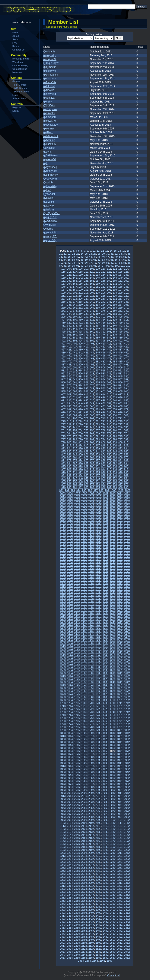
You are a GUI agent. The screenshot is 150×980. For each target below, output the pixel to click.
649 (98, 404)
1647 (91, 685)
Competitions (20, 69)
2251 (120, 865)
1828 (98, 739)
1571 (120, 661)
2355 (77, 898)
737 (120, 425)
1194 (70, 550)
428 (69, 350)
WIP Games (20, 88)
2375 (77, 904)
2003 (63, 793)
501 (75, 368)
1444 (70, 625)
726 (126, 422)
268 (115, 308)
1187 (91, 547)
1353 (63, 598)
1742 (127, 712)
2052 (127, 805)
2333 (63, 892)
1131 (120, 529)
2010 (113, 793)
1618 (98, 676)
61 (95, 260)
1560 (113, 658)
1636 (84, 682)
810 (126, 442)
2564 (88, 961)
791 (86, 440)
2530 (113, 949)
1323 (63, 589)
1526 (84, 649)
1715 (77, 706)
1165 (77, 541)
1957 (91, 778)
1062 (127, 508)
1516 (84, 646)
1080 (113, 514)
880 (115, 460)
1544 (70, 655)
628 (115, 398)
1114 (70, 526)
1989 (106, 787)
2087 (91, 817)
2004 (70, 793)
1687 (91, 697)
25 (86, 254)
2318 (98, 886)
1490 (113, 637)
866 (103, 457)
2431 (120, 919)
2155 (77, 838)
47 (108, 257)
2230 (113, 859)
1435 (77, 622)
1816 (84, 736)
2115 (77, 826)
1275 (77, 574)
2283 (63, 877)
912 (92, 469)
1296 (84, 580)
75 (82, 263)
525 (75, 374)
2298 (98, 880)
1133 (63, 532)
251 (86, 305)
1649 (106, 685)
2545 (77, 955)
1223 (63, 559)
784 (115, 437)
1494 (70, 640)
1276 (84, 574)
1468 (98, 631)
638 (103, 401)
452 (69, 356)
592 (115, 389)
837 (75, 451)
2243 (63, 865)
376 (115, 335)
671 (86, 410)
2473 (63, 934)
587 (86, 389)
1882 (127, 754)
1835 (77, 742)
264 (92, 308)
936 (92, 475)
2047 (91, 805)
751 (63, 431)
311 (86, 320)
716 (69, 422)
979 (63, 487)
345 (75, 329)
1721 (120, 706)
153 (75, 281)
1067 (91, 511)
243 (109, 302)
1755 (77, 718)
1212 (127, 553)
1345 (77, 595)
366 (126, 332)
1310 (113, 583)
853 (98, 454)
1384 (70, 607)
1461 (120, 628)
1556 (84, 658)
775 (63, 437)
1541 (120, 652)
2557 (91, 958)
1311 (120, 583)
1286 (84, 577)
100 (117, 266)
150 (126, 278)
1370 (113, 601)
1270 (113, 571)
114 (126, 269)
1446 (84, 625)
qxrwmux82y (50, 125)
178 (81, 287)
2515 (77, 946)
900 (92, 466)
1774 (70, 724)
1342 (127, 592)
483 (109, 362)
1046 (84, 505)
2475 (77, 934)
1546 (84, 655)
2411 (120, 913)
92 (82, 266)
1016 (84, 496)
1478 (98, 634)
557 (120, 380)
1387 (91, 607)
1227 (91, 559)
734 (103, 425)
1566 (84, 661)
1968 (98, 781)
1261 (120, 568)
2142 (127, 832)
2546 (84, 955)
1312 (127, 583)
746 (103, 428)
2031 (120, 799)
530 (103, 374)
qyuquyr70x (50, 217)
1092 (127, 517)
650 (103, 404)
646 (81, 404)
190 (81, 290)
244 (115, 302)
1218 (98, 556)
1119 (106, 526)
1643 (63, 685)
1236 (84, 562)
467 (86, 359)
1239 (106, 562)
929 (120, 472)
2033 (63, 802)
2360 (113, 898)
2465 (77, 931)
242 (103, 302)
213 (75, 296)
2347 (91, 895)
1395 (77, 610)
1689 (106, 697)
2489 (106, 937)
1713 (63, 706)
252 (92, 305)
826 (81, 448)
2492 (127, 937)
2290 (113, 877)
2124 (70, 829)
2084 (70, 817)
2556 (84, 958)
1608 (98, 673)
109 (98, 269)
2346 (84, 895)
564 (92, 383)
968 (69, 484)
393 (75, 341)
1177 (91, 544)
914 (103, 469)
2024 (70, 799)
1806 (84, 733)
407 (86, 344)
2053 (63, 808)
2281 (120, 874)
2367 (91, 901)
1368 (98, 601)
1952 (127, 775)
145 (98, 278)
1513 (63, 646)
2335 (77, 892)
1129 (106, 529)
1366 (84, 601)
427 (63, 350)
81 (108, 263)
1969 (106, 781)
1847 (91, 745)
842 (103, 451)
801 (75, 442)
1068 (98, 511)
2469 (106, 931)
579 (109, 386)
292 (115, 314)
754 (81, 431)
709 (98, 419)
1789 (106, 727)
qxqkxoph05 (50, 117)
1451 (120, 625)
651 (109, 404)
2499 (106, 940)
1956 (84, 778)
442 (81, 353)
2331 (120, 889)
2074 (70, 814)
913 (98, 469)
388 (115, 338)
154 (81, 281)
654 (126, 404)
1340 (113, 592)
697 (98, 416)
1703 (63, 703)
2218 (98, 856)
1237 (91, 562)
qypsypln (48, 198)
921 (75, 472)
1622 (127, 676)
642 (126, 401)
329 (120, 323)
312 (92, 320)
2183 (63, 847)
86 (129, 263)
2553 (63, 958)
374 (103, 335)
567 (109, 383)
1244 (70, 565)
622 (81, 398)
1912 (127, 763)
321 (75, 323)
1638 (98, 682)
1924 (70, 769)
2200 (113, 850)
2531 (120, 949)
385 (98, 338)
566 (103, 383)
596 (69, 392)
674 (103, 410)
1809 (106, 733)
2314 (70, 886)
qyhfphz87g (50, 186)
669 (75, 410)
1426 (84, 619)
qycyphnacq (50, 167)
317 (120, 320)
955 (63, 481)
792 (92, 440)
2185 (77, 847)
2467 (91, 931)
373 (98, 335)
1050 (113, 505)
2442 (127, 922)
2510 (113, 943)
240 (92, 302)
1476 (84, 634)
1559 (106, 658)
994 (79, 490)
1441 (120, 622)
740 (69, 428)
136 (115, 275)
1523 (63, 649)
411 (109, 344)
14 (111, 251)
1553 (63, 658)
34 (125, 254)
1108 (98, 523)
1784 (70, 727)
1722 (127, 706)
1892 (127, 757)
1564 (70, 661)
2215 (77, 856)
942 (126, 475)
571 (63, 386)
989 (120, 487)
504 (92, 368)
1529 (106, 649)
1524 (70, 649)
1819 (106, 736)
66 (116, 260)
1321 (120, 586)
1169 (106, 541)
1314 (70, 586)
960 (92, 481)
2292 (127, 877)
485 (120, 362)
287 (86, 314)
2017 (91, 796)
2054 (70, 808)
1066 (84, 511)
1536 (84, 652)
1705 (77, 703)
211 (63, 296)
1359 (106, 598)
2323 (63, 889)
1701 (120, 700)
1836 (84, 742)
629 (120, 398)
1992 (127, 787)
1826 (84, 739)
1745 (77, 715)
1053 (63, 508)
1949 (106, 775)
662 (103, 407)
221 (120, 296)
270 (126, 308)
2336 (84, 892)
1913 (63, 766)
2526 (84, 949)
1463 (63, 631)
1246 (84, 565)
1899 (106, 760)
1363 (63, 601)
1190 (113, 547)
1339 (106, 592)
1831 (120, 739)
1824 (70, 739)
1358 (98, 598)
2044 (70, 805)
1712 (127, 703)
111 (109, 269)
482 (103, 362)
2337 (91, 892)
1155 (77, 538)
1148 (98, 535)
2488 (98, 937)
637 (98, 401)
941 (120, 475)
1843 (63, 745)
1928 (98, 769)
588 (92, 389)
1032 (127, 499)
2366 (84, 901)
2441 (120, 922)
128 (69, 275)
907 (63, 469)
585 (75, 389)
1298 (98, 580)
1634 (70, 682)
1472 (127, 631)
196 (115, 290)
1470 (113, 631)
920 (69, 472)
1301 (120, 580)
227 (86, 299)
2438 (98, 922)
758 (103, 431)
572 (69, 386)
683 (86, 413)
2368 (98, 901)
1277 (91, 574)
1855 (77, 748)
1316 (84, 586)
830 (103, 448)
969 (75, 484)
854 (103, 454)
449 (120, 353)
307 (63, 320)
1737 (91, 712)
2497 (91, 940)
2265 (77, 871)
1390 (113, 607)
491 (86, 365)
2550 (113, 955)
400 (115, 341)
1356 (84, 598)
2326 (84, 889)
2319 (106, 886)
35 (129, 254)
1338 (98, 592)
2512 (127, 943)
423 (109, 347)
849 (75, 454)
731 (86, 425)
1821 (120, 736)
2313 (63, 886)
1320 (113, 586)
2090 (113, 817)
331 (63, 326)
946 (81, 478)
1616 (84, 676)
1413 (63, 616)
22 (73, 254)
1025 (77, 499)
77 (91, 263)
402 (126, 341)
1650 (113, 685)
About (16, 36)
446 (103, 353)
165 (75, 284)
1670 (113, 691)
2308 (98, 883)
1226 (84, 559)
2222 (127, 856)
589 (98, 389)
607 (63, 395)
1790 (113, 727)
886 (81, 463)
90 (73, 266)
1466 (84, 631)
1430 (113, 619)
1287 (91, 577)
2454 (70, 928)
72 (69, 263)
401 (120, 341)
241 (98, 302)
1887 (91, 757)
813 (75, 445)
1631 (120, 679)
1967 (91, 781)
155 (86, 281)
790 (81, 440)
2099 (106, 820)
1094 (70, 520)
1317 (91, 586)
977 (120, 484)
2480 (113, 934)
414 (126, 344)
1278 (98, 574)
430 (81, 350)
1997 (91, 790)
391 (63, 341)
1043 (63, 505)
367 (63, 335)
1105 (77, 523)
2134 (70, 832)
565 (98, 383)
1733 (63, 712)
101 (122, 266)
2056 (84, 808)
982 (81, 487)
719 (86, 422)
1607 (91, 673)
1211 (120, 553)
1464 (70, 631)
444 (92, 353)
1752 (127, 715)
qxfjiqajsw (49, 90)
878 (103, 460)
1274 (70, 574)
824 (69, 448)
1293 (63, 580)
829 (98, 448)
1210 (113, 553)
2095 (77, 820)
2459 (106, 928)
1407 (91, 613)
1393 (63, 610)
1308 (98, 583)
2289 (106, 877)
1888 (98, 757)
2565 (95, 961)
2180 (113, 844)
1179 (106, 544)
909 (75, 469)
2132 (127, 829)
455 (86, 356)
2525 (77, 949)
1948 (98, 775)
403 (63, 344)
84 (120, 263)
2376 (84, 904)
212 (69, 296)
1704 (70, 703)
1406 (84, 613)
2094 (70, 820)
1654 (70, 688)
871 (63, 460)
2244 (70, 865)
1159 (106, 538)
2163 (63, 841)
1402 (127, 610)
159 (109, 281)
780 (92, 437)
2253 (63, 868)
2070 (113, 811)
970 (81, 484)
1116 (84, 526)
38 (69, 257)
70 (60, 263)
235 (63, 302)
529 (98, 374)
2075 (77, 814)
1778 (98, 724)
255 (109, 305)
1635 (77, 682)
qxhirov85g (50, 94)
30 (108, 254)
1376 (84, 604)
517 (98, 371)
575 (86, 386)
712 (115, 419)
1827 (91, 739)
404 (69, 344)
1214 (70, 556)
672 (92, 410)
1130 (113, 529)
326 (103, 323)
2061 (120, 808)
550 (81, 380)
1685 (77, 697)
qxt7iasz (48, 132)
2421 (120, 916)
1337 (91, 592)
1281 (120, 574)
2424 (70, 919)
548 (69, 380)
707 (86, 419)
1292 (127, 577)
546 (126, 377)
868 (115, 457)
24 (82, 254)
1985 (77, 787)
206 (103, 293)
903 (109, 466)
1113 (63, 526)
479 (86, 362)
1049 (106, 505)
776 (69, 437)
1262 (127, 568)
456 (92, 356)
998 (101, 490)
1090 (113, 517)
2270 (113, 871)
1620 (113, 676)
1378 (98, 604)
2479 (106, 934)
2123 (63, 829)
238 (81, 302)
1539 (106, 652)
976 (115, 484)
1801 (120, 730)
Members (17, 72)
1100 (113, 520)
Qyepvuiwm (50, 179)
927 (109, 472)
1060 (113, 508)
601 (98, 392)
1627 (91, 679)
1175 (77, 544)
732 (92, 425)
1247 (91, 565)
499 (63, 368)
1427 (91, 619)
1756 (84, 718)
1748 (98, 715)
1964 (70, 781)
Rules (15, 46)
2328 (98, 889)
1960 (113, 778)
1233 (63, 562)
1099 (106, 520)
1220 (113, 556)
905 (120, 466)
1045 (77, 505)
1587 (91, 667)
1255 (77, 568)
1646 (84, 685)
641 (120, 401)
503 (86, 368)
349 (98, 329)
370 (81, 335)
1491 (120, 637)
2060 (113, 808)
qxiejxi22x (49, 98)
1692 (127, 697)
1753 (63, 718)
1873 (63, 754)
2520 (113, 946)
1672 (127, 691)
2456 (84, 928)
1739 (106, 712)
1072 (127, 511)
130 (81, 275)
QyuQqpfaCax (51, 213)
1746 (84, 715)
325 (98, 323)
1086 (84, 517)
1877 (91, 754)
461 (120, 356)
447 (109, 353)
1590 (113, 667)
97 (103, 266)
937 (98, 475)
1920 (113, 766)
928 (115, 472)
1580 (113, 664)
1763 (63, 721)
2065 (77, 811)
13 (107, 251)
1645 (77, 685)
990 (126, 487)
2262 (127, 868)
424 (115, 347)
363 (109, 332)
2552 (127, 955)
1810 (113, 733)
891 (109, 463)
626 (103, 398)
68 (125, 260)
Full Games (20, 85)
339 (109, 326)
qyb (45, 163)
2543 (63, 955)
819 (109, 445)
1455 (77, 628)
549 (75, 380)
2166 (84, 841)
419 (86, 347)
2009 (106, 793)
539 (86, 377)
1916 (84, 766)
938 (103, 475)
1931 (120, 769)
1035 (77, 502)
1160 (113, 538)
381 (75, 338)
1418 (98, 616)
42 (86, 257)
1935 (77, 772)
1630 (113, 679)
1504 (70, 643)
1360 (113, 598)
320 (69, 323)
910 (81, 469)
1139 (106, 532)
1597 (91, 670)
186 (126, 287)
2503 (63, 943)
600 (92, 392)
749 (120, 428)
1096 (84, 520)
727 (63, 425)
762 (126, 431)
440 (69, 353)
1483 (63, 637)
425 (120, 347)
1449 (106, 625)
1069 (106, 511)
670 (81, 410)
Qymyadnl (49, 194)
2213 (63, 856)
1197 (91, 550)
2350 (113, 895)
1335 (77, 592)
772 (115, 434)
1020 (113, 496)
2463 (63, 931)
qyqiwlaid (49, 202)
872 (69, 460)
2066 (84, 811)
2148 (98, 835)
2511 (120, 943)
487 (63, 365)
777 (75, 437)
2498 (98, 940)
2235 (77, 862)
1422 (127, 616)
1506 (84, 643)
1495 (77, 640)
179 (86, 287)
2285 (77, 877)
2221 (120, 856)
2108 (98, 823)
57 (78, 260)
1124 (70, 529)
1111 (120, 523)
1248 (98, 565)
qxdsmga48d (51, 75)
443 (86, 353)
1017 (91, 496)
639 (109, 401)
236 (69, 302)
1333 (63, 592)
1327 (91, 589)
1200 (113, 550)
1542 (127, 652)
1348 (98, 595)
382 (81, 338)
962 (103, 481)
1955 (77, 778)
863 (86, 457)
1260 (113, 568)
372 (92, 335)
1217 (91, 556)
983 (86, 487)
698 (103, 416)
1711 (120, 703)
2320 (113, 886)
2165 (77, 841)
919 (63, 472)
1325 (77, 589)
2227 (91, 859)
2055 (77, 808)
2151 (120, 835)
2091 (120, 817)
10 (94, 251)
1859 (106, 748)
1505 (77, 643)
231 (109, 299)
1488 (98, 637)
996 (90, 490)
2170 (113, 841)
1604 (70, 673)
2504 (70, 943)
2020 (113, 796)
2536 (84, 952)
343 (63, 329)
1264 (70, 571)
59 (86, 260)
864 (92, 457)
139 (63, 278)
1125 (77, 529)
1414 (70, 616)
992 (67, 490)
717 (75, 422)
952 (115, 478)
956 (69, 481)
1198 (98, 550)
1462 (127, 628)
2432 (127, 919)
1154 (70, 538)
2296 (84, 880)
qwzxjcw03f (50, 59)
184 (115, 287)
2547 (91, 955)
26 (91, 254)
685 (98, 413)
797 (120, 440)
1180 (113, 544)
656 (69, 407)
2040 (113, 802)
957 (75, 481)
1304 (70, 583)
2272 (127, 871)
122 (103, 272)
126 (126, 272)
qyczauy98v (50, 171)
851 (86, 454)
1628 (98, 679)
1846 (84, 745)
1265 (77, 571)
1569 (106, 661)
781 (98, 437)
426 (126, 347)
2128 (98, 829)
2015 (77, 796)
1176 (84, 544)
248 (69, 305)
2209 (106, 853)
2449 (106, 925)
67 (120, 260)
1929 (106, 769)
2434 (70, 922)
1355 (77, 598)
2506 (84, 943)
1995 (77, 790)
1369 (106, 601)
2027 (91, 799)
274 (81, 311)
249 (75, 305)
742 (81, 428)
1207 (91, 553)
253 (98, 305)
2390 (113, 907)
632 (69, 401)
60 (91, 260)
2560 (113, 958)
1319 (106, 586)
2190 (113, 847)
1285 (77, 577)
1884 (70, 757)
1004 (70, 493)
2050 (113, 805)
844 (115, 451)
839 (86, 451)
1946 (84, 775)
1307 (91, 583)
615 (109, 395)
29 (103, 254)
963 (109, 481)
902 (103, 466)
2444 (70, 925)
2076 (84, 814)
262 (81, 308)
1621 (120, 676)
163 (63, 284)
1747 (91, 715)
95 (95, 266)
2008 (98, 793)
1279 (106, 574)
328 (115, 323)
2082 (127, 814)
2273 (63, 874)
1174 (70, 544)
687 (109, 413)
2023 (63, 799)
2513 (63, 946)
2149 (106, 835)
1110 (113, 523)
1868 (98, 751)
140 (69, 278)
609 (75, 395)
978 (126, 484)
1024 (70, 499)
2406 (84, 913)
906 (126, 466)
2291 (120, 877)
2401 (120, 910)
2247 (91, 865)
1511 (120, 643)
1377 (91, 604)
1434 (70, 622)
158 (103, 281)
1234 (70, 562)
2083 (63, 817)
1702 (127, 700)
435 (109, 350)
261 (75, 308)
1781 (120, 724)
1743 (63, 715)
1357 (91, 598)
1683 (63, 697)
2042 (127, 802)
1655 (77, 688)
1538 (98, 652)
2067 (91, 811)
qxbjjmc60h (50, 67)
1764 (70, 721)
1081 (120, 514)
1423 (63, 619)
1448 (98, 625)
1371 (120, 601)
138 (126, 275)
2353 (63, 898)
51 (125, 257)
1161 (120, 538)
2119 (106, 826)
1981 (120, 784)
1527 (91, 649)
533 (120, 374)
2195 (77, 850)
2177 (91, 844)
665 (120, 407)
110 (103, 269)
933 (75, 475)
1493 (63, 640)
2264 (70, 871)
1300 (113, 580)
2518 (98, 946)
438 (126, 350)
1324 (70, 589)
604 (115, 392)
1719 (106, 706)
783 (109, 437)
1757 (91, 718)
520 (115, 371)
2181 (120, 844)
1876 (84, 754)
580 (115, 386)
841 (98, 451)
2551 (120, 955)
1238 (98, 562)
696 (92, 416)
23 (78, 254)
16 (119, 251)
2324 (70, 889)
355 (63, 332)
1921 (120, 766)
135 (109, 275)
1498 (98, 640)
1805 (77, 733)
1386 (84, 607)
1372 (127, 601)
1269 (106, 571)
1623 (63, 679)
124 (115, 272)
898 (81, 466)
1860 (113, 748)
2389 (106, 907)
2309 (106, 883)
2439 (106, 922)
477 (75, 362)
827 (86, 448)
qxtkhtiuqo (49, 140)
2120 (113, 826)
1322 (127, 586)
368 (69, 335)
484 (115, 362)
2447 (91, 925)
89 (69, 266)
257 (120, 305)
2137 (91, 832)
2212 (127, 853)
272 (69, 311)
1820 (113, 736)
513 (75, 371)
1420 (113, 616)
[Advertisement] (24, 139)
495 (109, 365)
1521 (120, 646)
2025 (77, 799)
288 (92, 314)
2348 (98, 895)
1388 (98, 607)
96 (99, 266)
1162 (127, 538)
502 (81, 368)
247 (63, 305)
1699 (106, 700)
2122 (127, 826)
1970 (113, 781)
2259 (106, 868)
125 (120, 272)
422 (103, 347)
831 (109, 448)
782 (103, 437)
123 (109, 272)
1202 (127, 550)
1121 (120, 526)
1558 (98, 658)
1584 (70, 667)
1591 (120, 667)
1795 (77, 730)
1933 (63, 772)
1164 (70, 541)
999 (107, 490)
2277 (91, 874)
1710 (113, 703)
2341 (120, 892)
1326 (84, 589)
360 (92, 332)
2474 (70, 934)
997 (96, 490)
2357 (91, 898)
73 (73, 263)
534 (126, 374)
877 (98, 460)
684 (92, 413)
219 (109, 296)
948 (92, 478)
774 (126, 434)
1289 (106, 577)
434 (103, 350)
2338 (98, 892)
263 (86, 308)
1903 (63, 763)
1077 (91, 514)
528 (92, 374)
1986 (84, 787)
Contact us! (114, 976)
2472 (127, 931)
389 (120, 338)
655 (63, 407)
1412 (127, 613)
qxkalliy (47, 102)
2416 (84, 916)
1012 (127, 493)
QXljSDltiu (49, 105)
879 (109, 460)
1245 (77, 565)
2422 (127, 916)
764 (69, 434)
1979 (106, 784)
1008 (98, 493)
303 (109, 317)
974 (103, 484)
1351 (120, 595)
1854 (70, 748)
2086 (84, 817)
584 (69, 389)
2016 (84, 796)
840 (92, 451)
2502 (127, 940)
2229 (106, 859)
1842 (127, 742)
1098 (98, 520)
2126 (84, 829)
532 (115, 374)
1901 (120, 760)
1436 (84, 622)
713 (120, 419)
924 (92, 472)
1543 (63, 655)
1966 (84, 781)
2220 (113, 856)
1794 (70, 730)
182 (103, 287)
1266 (84, 571)
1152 (127, 535)
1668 (98, 691)
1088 (98, 517)
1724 (70, 709)
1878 (98, 754)
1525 (77, 649)
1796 (84, 730)
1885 (77, 757)
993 (73, 490)
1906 (84, 763)
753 (75, 431)
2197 (91, 850)
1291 (120, 577)
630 (126, 398)
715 (63, 422)
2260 (113, 868)
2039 (106, 802)
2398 (98, 910)
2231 (120, 859)
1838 (98, 742)
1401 (120, 610)
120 (92, 272)
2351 (120, 895)
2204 (70, 853)
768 (92, 434)
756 (92, 431)
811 (63, 445)
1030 (113, 499)
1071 (120, 511)
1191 (120, 547)
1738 (98, 712)
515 (86, 371)
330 (126, 323)
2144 (70, 835)
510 (126, 368)
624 (92, 398)
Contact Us (18, 50)
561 (75, 383)
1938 (98, 772)
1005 (77, 493)
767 (86, 434)
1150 (113, 535)
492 (92, 365)
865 (98, 457)
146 (103, 278)
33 (120, 254)
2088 (98, 817)
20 (65, 254)
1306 (84, 583)
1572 (127, 661)
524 (69, 374)
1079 (106, 514)
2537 (91, 952)
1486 (84, 637)
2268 (98, 871)
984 (92, 487)
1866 (84, 751)
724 (115, 422)
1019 (106, 496)
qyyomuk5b (50, 233)
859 (63, 457)
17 (124, 251)
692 (69, 416)
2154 (70, 838)
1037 (91, 502)
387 (109, 338)
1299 (106, 580)
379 (63, 338)
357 (75, 332)
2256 (84, 868)
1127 (91, 529)
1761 (120, 718)
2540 (113, 952)
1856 (84, 748)
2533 (63, 952)
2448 (98, 925)
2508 (98, 943)
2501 (120, 940)
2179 (106, 844)
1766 (84, 721)
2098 (98, 820)
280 (115, 311)
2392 (127, 907)
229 (98, 299)
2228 (98, 859)
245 (120, 302)
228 (92, 299)
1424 (70, 619)
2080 (113, 814)
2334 (70, 892)
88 (65, 266)
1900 (113, 760)
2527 (91, 949)
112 (115, 269)
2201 (120, 850)
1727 (91, 709)
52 (129, 257)
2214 (70, 856)
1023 (63, 499)
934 (81, 475)
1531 (120, 649)
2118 (98, 826)
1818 (98, 736)
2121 (120, 826)
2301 (120, 880)
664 (115, 407)
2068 (98, 811)
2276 (84, 874)
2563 (81, 961)
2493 (63, 940)
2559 (106, 958)
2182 (127, 844)
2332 (127, 889)
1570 (113, 661)
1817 (91, 736)
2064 (70, 811)
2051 (120, 805)
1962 (127, 778)
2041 (120, 802)
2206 (84, 853)
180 (92, 287)
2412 (127, 913)
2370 (113, 901)
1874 (70, 754)
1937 (91, 772)
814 (81, 445)
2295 (77, 880)
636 (92, 401)
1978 (98, 784)
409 (98, 344)
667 (63, 410)
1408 (98, 613)
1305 (77, 583)
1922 (127, 766)
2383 (63, 907)
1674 (70, 694)
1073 (63, 514)
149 (120, 278)
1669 (106, 691)
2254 (70, 868)
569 (120, 383)
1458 (98, 628)
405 (75, 344)
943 (63, 478)
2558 (98, 958)
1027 (91, 499)
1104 (70, 523)
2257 (91, 868)
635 (86, 401)
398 (103, 341)
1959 (106, 778)
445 (98, 353)
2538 (98, 952)
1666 (84, 691)
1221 (120, 556)
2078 (98, 814)
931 (63, 475)
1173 (63, 544)
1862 (127, 748)
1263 (63, 571)
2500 (113, 940)
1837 (91, 742)
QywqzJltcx (50, 225)
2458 (98, 928)
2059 (106, 808)
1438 (98, 622)
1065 (77, 511)
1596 (84, 670)
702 (126, 416)
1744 (70, 715)
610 (81, 395)
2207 (91, 853)
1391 (120, 607)
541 (98, 377)
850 (81, 454)
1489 (106, 637)
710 (103, 419)
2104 (70, 823)
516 (92, 371)
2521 (120, 946)
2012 (127, 793)
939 (109, 475)
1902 (127, 760)
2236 (84, 862)
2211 (120, 853)
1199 (106, 550)
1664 (70, 691)
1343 (63, 595)
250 (81, 305)
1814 (70, 736)
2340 (113, 892)
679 (63, 413)
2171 (120, 841)
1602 (127, 670)
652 (115, 404)
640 (115, 401)
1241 (120, 562)
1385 (77, 607)
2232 (127, 859)
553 (98, 380)
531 (109, 374)
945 (75, 478)
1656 (84, 688)
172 (115, 284)
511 (63, 371)
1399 (106, 610)
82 (112, 263)
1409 (106, 613)
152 (69, 281)
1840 (113, 742)
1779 (106, 724)
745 (98, 428)
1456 (84, 628)
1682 (127, 694)
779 (86, 437)
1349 (106, 595)
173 (120, 284)
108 (92, 269)
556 (115, 380)
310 (81, 320)
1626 (84, 679)
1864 (70, 751)
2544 (70, 955)
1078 (98, 514)
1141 (120, 532)
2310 (113, 883)
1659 (106, 688)
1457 (91, 628)
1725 (77, 709)
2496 (84, 940)
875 (86, 460)
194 (103, 290)
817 (98, 445)
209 (120, 293)
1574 (70, 664)
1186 (84, 547)
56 (73, 260)
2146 (84, 835)
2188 (98, 847)
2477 (91, 934)
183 (109, 287)
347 (86, 329)
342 (126, 326)
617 (120, 395)
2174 (70, 844)
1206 (84, 553)
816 (92, 445)
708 (92, 419)
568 (115, 383)
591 (109, 389)
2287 (91, 877)
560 (69, 383)
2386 (84, 907)
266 (103, 308)
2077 (91, 814)
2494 (70, 940)
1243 (63, 565)
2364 (70, 901)
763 (63, 434)
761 (120, 431)
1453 (63, 628)
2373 (63, 904)
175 (63, 287)
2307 (91, 883)
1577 (91, 664)
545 (120, 377)
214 (81, 296)
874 (81, 460)
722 (103, 422)
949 (98, 478)
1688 (98, 697)
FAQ (15, 43)
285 (75, 314)
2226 (84, 859)
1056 (84, 508)
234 (126, 299)
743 (86, 428)
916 (115, 469)
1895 (77, 760)
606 (126, 392)
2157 (91, 838)
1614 (70, 676)
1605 (77, 673)
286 (81, 314)
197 (120, 290)
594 (126, 389)
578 (103, 386)
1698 (98, 700)
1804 (70, 733)
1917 (91, 766)
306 (126, 317)
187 (63, 290)
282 (126, 311)
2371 (120, 901)
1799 (106, 730)
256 (115, 305)
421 (98, 347)
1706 (84, 703)
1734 (70, 712)
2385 (77, 907)
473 (120, 359)
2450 (113, 925)
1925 (77, 769)
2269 (106, 871)
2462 (127, 928)
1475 (77, 634)
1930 (113, 769)
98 (108, 266)
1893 (63, 760)
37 (65, 257)
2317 (91, 886)
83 (116, 263)
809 (120, 442)
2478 (98, 934)
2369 (106, 901)
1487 (91, 637)
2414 (70, 916)
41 (82, 257)
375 (109, 335)
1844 (70, 745)
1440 (113, 622)
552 (92, 380)
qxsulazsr (49, 129)
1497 (91, 640)
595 (63, 392)
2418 (98, 916)
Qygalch (48, 183)
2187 (91, 847)
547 (63, 380)
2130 (113, 829)
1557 (91, 658)
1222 (127, 556)
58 (82, 260)
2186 (84, 847)
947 (86, 478)
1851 (120, 745)
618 (126, 395)
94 (91, 266)
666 (126, 407)
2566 (102, 961)
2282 (127, 874)
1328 (98, 589)
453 (75, 356)
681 (75, 413)
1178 (98, 544)
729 (75, 425)
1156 (84, 538)
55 (69, 260)
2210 (113, 853)
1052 (127, 505)
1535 (77, 652)
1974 (70, 784)
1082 (127, 514)
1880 (113, 754)
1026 (84, 499)
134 (103, 275)
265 (98, 308)
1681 (120, 694)
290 (103, 314)
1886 (84, 757)
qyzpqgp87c (50, 236)
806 (103, 442)
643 (63, 404)
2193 (63, 850)
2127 (91, 829)
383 (86, 338)
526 (81, 374)
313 (98, 320)
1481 (120, 634)
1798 (98, 730)
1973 (63, 784)
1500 (113, 640)
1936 (84, 772)
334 (81, 326)
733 (98, 425)
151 (63, 281)
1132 (127, 529)
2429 (106, 919)
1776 (84, 724)
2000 (113, 790)
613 (98, 395)
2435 (77, 922)
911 (86, 469)
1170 (113, 541)
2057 (91, 808)
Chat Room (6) (20, 65)
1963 (63, 781)
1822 (127, 736)
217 (98, 296)
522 (126, 371)
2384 (70, 907)
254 (103, 305)
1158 (98, 538)
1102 (127, 520)
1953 (63, 778)
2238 (98, 862)
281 (120, 311)
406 (81, 344)
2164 (70, 841)
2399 (106, 910)
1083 (63, 517)
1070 (113, 511)
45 (99, 257)
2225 (77, 859)
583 (63, 389)
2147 (91, 835)
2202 (127, 850)
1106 (84, 523)
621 (75, 398)
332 (69, 326)
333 (75, 326)
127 (63, 275)
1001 (120, 490)
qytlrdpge (49, 209)
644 (69, 404)
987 (109, 487)
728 (69, 425)
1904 (70, 763)
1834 (70, 742)
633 (75, 401)
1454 (70, 628)
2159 (106, 838)
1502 (127, 640)
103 (63, 269)
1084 (70, 517)
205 (98, 293)
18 (128, 251)
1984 (70, 787)
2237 (91, 862)
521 (120, 371)
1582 (127, 664)
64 (108, 260)
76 (86, 263)
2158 (98, 838)
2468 (98, 931)
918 (126, 469)
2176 (84, 844)
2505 (77, 943)
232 (115, 299)
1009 (106, 493)
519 (109, 371)
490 (81, 365)
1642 (127, 682)
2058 (98, 808)
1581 (120, 664)
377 (120, 335)
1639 (106, 682)
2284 (70, 877)
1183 (63, 547)
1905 (77, 763)
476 (69, 362)
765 (75, 434)
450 (126, 353)
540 (92, 377)
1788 (98, 727)
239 (86, 302)
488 (69, 365)
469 (98, 359)
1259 (106, 568)
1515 (77, 646)
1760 (113, 718)
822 (126, 445)
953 (120, 478)
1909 (106, 763)
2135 (77, 832)
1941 (120, 772)
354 (126, 329)
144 (92, 278)
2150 (113, 835)
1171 (120, 541)
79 (99, 263)
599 (86, 392)
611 (86, 395)
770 (103, 434)
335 (86, 326)
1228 (98, 559)
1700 (113, 700)
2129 (106, 829)
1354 (70, 598)
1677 (91, 694)
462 (126, 356)
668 (69, 410)
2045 (77, 805)
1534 (70, 652)
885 (75, 463)
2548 (98, 955)
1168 (98, 541)
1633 (63, 682)
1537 (91, 652)
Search (16, 39)
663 (109, 407)
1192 (127, 547)
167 (86, 284)
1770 (113, 721)
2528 (98, 949)
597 (75, 392)
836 (69, 451)
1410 (113, 613)
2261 (120, 868)
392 (69, 341)
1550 (113, 655)
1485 (77, 637)
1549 (106, 655)
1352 (127, 595)
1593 (63, 670)
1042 (127, 502)
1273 (63, 574)
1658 (98, 688)
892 (115, 463)
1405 (77, 613)
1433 (63, 622)
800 (69, 442)
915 (109, 469)
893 (120, 463)
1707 (91, 703)
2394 (70, 910)
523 (63, 374)
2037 (91, 802)
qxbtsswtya (50, 71)
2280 (113, 874)
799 (63, 442)
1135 (77, 532)
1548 (98, 655)
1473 (63, 634)
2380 (113, 904)
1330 (113, 589)
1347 (91, 595)
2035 (77, 802)
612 (92, 395)
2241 (120, 862)
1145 (77, 535)
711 (109, 419)
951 (109, 478)
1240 (113, 562)
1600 (113, 670)
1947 (91, 775)
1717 (91, 706)
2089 (106, 817)
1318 (98, 586)
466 (81, 359)
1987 (91, 787)
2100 (113, 820)
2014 (70, 796)
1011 (120, 493)
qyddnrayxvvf (51, 175)
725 (120, 422)
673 (98, 410)
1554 (70, 658)
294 (126, 314)
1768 (98, 721)
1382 (127, 604)
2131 (120, 829)
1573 (63, 664)
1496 (84, 640)
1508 (98, 643)
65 (112, 260)
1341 (120, 592)
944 (69, 478)
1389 (106, 607)
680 (69, 413)
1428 (98, 619)
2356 (84, 898)
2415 (77, 916)
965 (120, 481)
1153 (63, 538)
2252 (127, 865)
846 (126, 451)
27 (95, 254)
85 (125, 263)
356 (69, 332)
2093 (63, 820)
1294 (70, 580)
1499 (106, 640)
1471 (120, 631)
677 (120, 410)
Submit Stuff (19, 98)
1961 (120, 778)
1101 (120, 520)
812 (69, 445)
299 (86, 317)
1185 (77, 547)
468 (92, 359)
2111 (120, 823)
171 (109, 284)
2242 (127, 862)
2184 (70, 847)
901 (98, 466)
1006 (84, 493)
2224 (70, 859)
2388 (98, 907)
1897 (91, 760)
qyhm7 (47, 190)
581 (120, 386)
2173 (63, 844)
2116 (84, 826)
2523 (63, 949)
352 (115, 329)
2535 (77, 952)
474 (126, 359)
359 (86, 332)
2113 (63, 826)
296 (69, 317)
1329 (106, 589)
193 (98, 290)
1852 (127, 745)
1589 (106, 667)
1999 (106, 790)
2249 (106, 865)
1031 (120, 499)
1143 (63, 535)
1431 (120, 619)
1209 (106, 553)
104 (69, 269)
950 (103, 478)
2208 (98, 853)
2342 (127, 892)
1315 (77, 586)
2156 (84, 838)
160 (115, 281)
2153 (63, 838)
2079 (106, 814)
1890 (113, 757)
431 (86, 350)
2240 (113, 862)
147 (109, 278)
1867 (91, 751)
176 (69, 287)
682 (81, 413)
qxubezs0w (50, 144)
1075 (77, 514)
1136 (84, 532)
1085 (77, 517)
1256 (84, 568)
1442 (127, 622)
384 (92, 338)
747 (109, 428)
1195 (77, 550)
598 (81, 392)
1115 (77, 526)
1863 (63, 751)
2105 (77, 823)
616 (115, 395)
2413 (63, 916)
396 (92, 341)
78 (95, 263)
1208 (98, 553)
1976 (84, 784)
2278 (98, 874)
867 (109, 457)
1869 (106, 751)
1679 (106, 694)
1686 (84, 697)
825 (75, 448)
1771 (120, 721)
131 (86, 275)
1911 (120, 763)
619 (63, 398)
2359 (106, 898)
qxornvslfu (49, 113)
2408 (98, 913)
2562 (127, 958)
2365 (77, 901)
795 (109, 440)
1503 (63, 643)
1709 (106, 703)
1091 (120, 517)
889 (98, 463)
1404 (70, 613)
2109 (106, 823)
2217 (91, 856)
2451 (120, 925)
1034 (70, 502)
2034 (70, 802)
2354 (70, 898)
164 (69, 284)
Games (16, 81)
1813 (63, 736)
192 (92, 290)
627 (109, 398)
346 (81, 329)
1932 (127, 769)
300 (92, 317)
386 (103, 338)
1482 (127, 634)
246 (126, 302)
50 (120, 257)
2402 (127, 910)
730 (81, 425)
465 (75, 359)
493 (98, 365)
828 (92, 448)
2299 (106, 880)
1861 (120, 748)
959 (86, 481)
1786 (84, 727)
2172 (127, 841)
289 (98, 314)
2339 (106, 892)
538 (81, 377)
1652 (127, 685)
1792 (127, 727)
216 (92, 296)
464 (69, 359)
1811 (120, 733)
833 (120, 448)
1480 (113, 634)
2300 (113, 880)
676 (115, 410)
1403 (63, 613)
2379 (106, 904)
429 (75, 350)
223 (63, 299)
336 (92, 326)
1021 (120, 496)
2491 (120, 937)
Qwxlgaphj (49, 52)
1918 (98, 766)
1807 (91, 733)
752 (69, 431)
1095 (77, 520)
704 (69, 419)
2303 (63, 883)
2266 (84, 871)
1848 (98, 745)
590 (103, 389)
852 (92, 454)
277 (98, 311)
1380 (113, 604)
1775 (77, 724)
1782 (127, 724)
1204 (70, 553)
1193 (63, 550)
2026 (84, 799)
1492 (127, 637)
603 (109, 392)
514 (81, 371)
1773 (63, 724)
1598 (98, 670)
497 (120, 365)
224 (69, 299)
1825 (77, 739)
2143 (63, 835)
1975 (77, 784)
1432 (127, 619)
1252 (127, 565)
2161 (120, 838)
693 (75, 416)
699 (109, 416)
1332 (127, 589)
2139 (106, 832)
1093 (63, 520)
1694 (70, 700)
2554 (70, 958)
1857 (91, 748)
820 (115, 445)
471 (109, 359)
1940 (113, 772)
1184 (70, 547)
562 (81, 383)
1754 (70, 718)
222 (126, 296)
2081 (120, 814)
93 (86, 266)
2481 (120, 934)
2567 (109, 961)
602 (103, 392)
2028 (98, 799)
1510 (113, 643)
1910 (113, 763)
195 (109, 290)
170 (103, 284)
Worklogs (18, 62)
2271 (120, 871)
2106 (84, 823)
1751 (120, 715)
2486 (84, 937)
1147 (91, 535)
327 (109, 323)
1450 (113, 625)
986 (103, 487)
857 (120, 454)
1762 (127, 718)
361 (98, 332)
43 (91, 257)
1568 (98, 661)
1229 (106, 559)
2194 (70, 850)
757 (98, 431)
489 (75, 365)
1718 (98, 706)
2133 (63, 832)
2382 (127, 904)
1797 (91, 730)
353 (120, 329)
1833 (63, 742)
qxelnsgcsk (50, 79)
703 (63, 419)
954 (126, 478)
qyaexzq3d (50, 159)
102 (128, 266)
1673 (63, 694)
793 (98, 440)
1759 (106, 718)
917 (120, 469)
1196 (84, 550)
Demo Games (21, 92)
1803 (63, 733)
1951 (120, 775)
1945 (77, 775)
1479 (106, 634)
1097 (91, 520)
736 (115, 425)
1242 (127, 562)
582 (126, 386)
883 (63, 463)
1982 (127, 784)
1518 (98, 646)
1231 (120, 559)
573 (75, 386)
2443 (63, 925)
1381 (120, 604)
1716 (84, 706)
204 (92, 293)
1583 (63, 667)
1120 (113, 526)
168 (92, 284)
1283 (63, 577)
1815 (77, 736)
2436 (84, 922)
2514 (70, 946)
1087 (91, 517)
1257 (91, 568)
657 (75, 407)
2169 (106, 841)
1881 (120, 754)
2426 (84, 919)
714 (126, 419)
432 (92, 350)
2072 (127, 811)
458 (103, 356)
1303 (63, 583)
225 (75, 299)
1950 (113, 775)
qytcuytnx (49, 206)
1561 (120, 658)
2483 (63, 937)
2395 (77, 910)
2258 (98, 868)
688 (115, 413)
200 (69, 293)
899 (86, 466)
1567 (91, 661)
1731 (120, 709)
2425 (77, 919)
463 (63, 359)
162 (126, 281)
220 (115, 296)
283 (63, 314)
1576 (84, 664)
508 (115, 368)
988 (115, 487)
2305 (77, 883)
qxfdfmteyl (49, 86)
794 (103, 440)
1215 (77, 556)
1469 (106, 631)
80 (103, 263)
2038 (98, 802)
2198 (98, 850)
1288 (98, 577)
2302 (127, 880)
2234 (70, 862)
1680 (113, 694)
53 (60, 260)
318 (126, 320)
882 (126, 460)
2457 (91, 928)
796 (115, 440)
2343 (63, 895)
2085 (77, 817)
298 (81, 317)
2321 (120, 886)
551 (86, 380)
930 (126, 472)
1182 (127, 544)
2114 (70, 826)
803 (86, 442)
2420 (113, 916)
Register (17, 107)
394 (81, 341)
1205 (77, 553)
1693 (63, 700)
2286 (84, 877)
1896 (84, 760)
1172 (127, 541)
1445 (77, 625)
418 (81, 347)
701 (120, 416)
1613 (63, 676)
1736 (84, 712)
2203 (63, 853)
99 (112, 266)
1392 (127, 607)
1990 (113, 787)
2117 (91, 826)
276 (92, 311)
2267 (91, 871)
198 (126, 290)
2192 (127, 847)
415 (63, 347)
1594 (70, 670)
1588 (98, 667)
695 (86, 416)
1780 (113, 724)
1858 (98, 748)
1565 (77, 661)
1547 (91, 655)
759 (109, 431)
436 (115, 350)
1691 (120, 697)
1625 (77, 679)
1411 (120, 613)
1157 (91, 538)
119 (86, 272)
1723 (63, 709)
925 (98, 472)
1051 (120, 505)
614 (103, 395)
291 (109, 314)
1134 (70, 532)
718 (81, 422)
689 (120, 413)
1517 (91, 646)
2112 (127, 823)
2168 (98, 841)
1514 (70, 646)
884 (69, 463)
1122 (127, 526)
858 (126, 454)
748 (115, 428)
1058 (98, 508)
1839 (106, 742)
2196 (84, 850)
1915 (77, 766)
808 (115, 442)
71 (65, 263)
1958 (98, 778)
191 (86, 290)
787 (63, 440)
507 (109, 368)
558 (126, 380)
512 (69, 371)
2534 (70, 952)
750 (126, 428)
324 (92, 323)
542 (103, 377)
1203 (63, 553)
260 (69, 308)
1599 (106, 670)
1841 (120, 742)
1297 (91, 580)
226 (81, 299)
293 (120, 314)
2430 (113, 919)
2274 (70, 874)
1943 (63, 775)
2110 (113, 823)
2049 (106, 805)
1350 (113, 595)
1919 (106, 766)
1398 (98, 610)
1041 (120, 502)
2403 (63, 913)
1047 (91, 505)
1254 (70, 568)
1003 (63, 493)
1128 (98, 529)
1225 (77, 559)
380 (69, 338)
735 (109, 425)
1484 (70, 637)
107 (86, 269)
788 (69, 440)
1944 (70, 775)
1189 (106, 547)
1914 (70, 766)
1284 (70, 577)
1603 (63, 673)
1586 (84, 667)
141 (75, 278)
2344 (70, 895)
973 (98, 484)
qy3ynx (47, 152)
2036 (84, 802)
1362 (127, 598)
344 (69, 329)
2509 (106, 943)
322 (81, 323)
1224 (70, 559)
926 (103, 472)
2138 (98, 832)
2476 (84, 934)
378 (126, 335)
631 (63, 401)
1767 (91, 721)
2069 (106, 811)
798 (126, 440)
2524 (70, 949)
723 (109, 422)
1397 (91, 610)
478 (81, 362)
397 (98, 341)
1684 (70, 697)
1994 (70, 790)
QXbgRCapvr (51, 63)
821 (120, 445)
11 (98, 251)
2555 (77, 958)
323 (86, 323)
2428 (98, 919)
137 (120, 275)
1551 (120, 655)
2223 (63, 859)
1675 (77, 694)
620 (69, 398)
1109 (106, 523)
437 (120, 350)
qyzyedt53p (50, 240)
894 (126, 463)
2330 (113, 889)
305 (120, 317)
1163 (63, 541)
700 (115, 416)
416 (69, 347)
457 (98, 356)
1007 (91, 493)
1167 (91, 541)
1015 (77, 496)
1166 (84, 541)
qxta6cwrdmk (51, 136)
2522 (127, 946)
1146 (84, 535)
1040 (113, 502)
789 (75, 440)
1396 (84, 610)
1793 (63, 730)
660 (92, 407)
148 (115, 278)
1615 (77, 676)
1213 (63, 556)
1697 (91, 700)
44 (95, 257)
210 (126, 293)
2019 (106, 796)
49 (116, 257)
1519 (106, 646)
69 (129, 260)
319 (63, 323)
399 (109, 341)
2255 (77, 868)
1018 (98, 496)
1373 (63, 604)
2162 (127, 838)
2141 (120, 832)
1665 (77, 691)
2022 (127, 796)
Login (15, 111)
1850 (113, 745)
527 (86, 374)
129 (75, 275)
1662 (127, 688)
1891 (120, 757)
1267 (91, 571)
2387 (91, 907)
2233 (63, 862)
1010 (113, 493)
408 (92, 344)
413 (120, 344)
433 (98, 350)
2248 (98, 865)
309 (75, 320)
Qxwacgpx (49, 148)
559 (63, 383)
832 (115, 448)
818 (103, 445)
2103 (63, 823)
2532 (127, 949)
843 (109, 451)
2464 (70, 931)
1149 (106, 535)
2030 (113, 799)
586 (81, 389)
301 (98, 317)
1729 (106, 709)
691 (63, 416)
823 (63, 448)
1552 (127, 655)
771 (109, 434)
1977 (91, 784)
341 (120, 326)
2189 (106, 847)
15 (115, 251)
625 (98, 398)
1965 (77, 781)
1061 (120, 508)
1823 (63, 739)
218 (103, 296)
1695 (77, 700)
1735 (77, 712)
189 (75, 290)
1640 (113, 682)
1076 (84, 514)
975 (109, 484)
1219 (106, 556)
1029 (106, 499)
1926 (84, 769)
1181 (120, 544)
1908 (98, 763)
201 (75, 293)
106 (81, 269)
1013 (63, 496)
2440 (113, 922)
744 (92, 428)
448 (115, 353)
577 (98, 386)
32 (116, 254)
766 (81, 434)
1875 (77, 754)
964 (115, 481)
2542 (127, 952)
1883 (63, 757)
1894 (70, 760)
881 (120, 460)
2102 (127, 820)
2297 (91, 880)
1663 (63, 691)
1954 (70, 778)
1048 (98, 505)
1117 (91, 526)
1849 (106, 745)
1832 (127, 739)
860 (69, 457)
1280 (113, 574)
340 (115, 326)
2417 (91, 916)
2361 (120, 898)
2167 (91, 841)
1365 (77, 601)
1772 (127, 721)
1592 (127, 667)
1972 (127, 781)
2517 (91, 946)
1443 (63, 625)
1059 (106, 508)
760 (115, 431)
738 (126, 425)
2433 (63, 922)
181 (98, 287)
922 (81, 472)
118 (81, 272)
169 (98, 284)
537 (75, 377)
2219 (106, 856)
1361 (120, 598)
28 (99, 254)
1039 (106, 502)
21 (69, 254)
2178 (98, 844)
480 (92, 362)
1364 (70, 601)
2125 (77, 829)
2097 (91, 820)
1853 (63, 748)
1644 (70, 685)
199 (63, 293)
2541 (120, 952)
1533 (63, 652)
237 (75, 302)
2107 (91, 823)
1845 (77, 745)
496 (115, 365)
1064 (70, 511)
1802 (127, 730)
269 (120, 308)
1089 (106, 517)
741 (75, 428)
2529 (106, 949)
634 (81, 401)
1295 (77, 580)
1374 (70, 604)
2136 (84, 832)
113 (120, 269)
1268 (98, 571)
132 (92, 275)
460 (115, 356)
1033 (63, 502)
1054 (70, 508)
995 (84, 490)
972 (92, 484)
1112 (127, 523)
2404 (70, 913)
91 (78, 266)
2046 (84, 805)
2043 (63, 805)
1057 (91, 508)
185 (120, 287)
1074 (70, 514)
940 (115, 475)
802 (81, 442)
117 (75, 272)
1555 (77, 658)
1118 (98, 526)
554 (103, 380)
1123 (63, 529)
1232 (127, 559)
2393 (63, 910)
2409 (106, 913)
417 (75, 347)
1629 (106, 679)
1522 (127, 646)
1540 (113, 652)
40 (78, 257)
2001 (120, 790)
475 (63, 362)
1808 (98, 733)
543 (109, 377)
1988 (98, 787)
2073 (63, 814)
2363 (63, 901)
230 (103, 299)
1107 (91, 523)
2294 (70, 880)
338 (103, 326)
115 (63, 272)
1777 (91, 724)
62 (99, 260)
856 (115, 454)
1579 (106, 664)
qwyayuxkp (50, 55)
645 (75, 404)
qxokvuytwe (50, 109)
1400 (113, 610)
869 (120, 457)
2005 (77, 793)
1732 (127, 709)
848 (69, 454)
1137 (91, 532)
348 (92, 329)
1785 (77, 727)
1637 (91, 682)
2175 (77, 844)
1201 (120, 550)
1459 (106, 628)
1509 (106, 643)
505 (98, 368)
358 (81, 332)
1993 (63, 790)
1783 (63, 727)
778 (81, 437)
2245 (77, 865)
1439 (106, 622)
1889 (106, 757)
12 (102, 251)
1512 (127, 643)
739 (63, 428)
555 (109, 380)
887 (86, 463)
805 (98, 442)
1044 (70, 505)
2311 (120, 883)
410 (103, 344)
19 (60, 254)
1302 (127, 580)
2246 (84, 865)
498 (126, 365)
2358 (98, 898)
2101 (120, 820)
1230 (113, 559)
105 (75, 269)
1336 (84, 592)
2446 (84, 925)
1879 (106, 754)
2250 (113, 865)
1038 (98, 502)
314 (103, 320)
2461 (120, 928)
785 (120, 437)
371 (86, 335)
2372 (127, 901)
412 (115, 344)
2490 (113, 937)
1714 (70, 706)
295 (63, 317)
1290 (113, 577)
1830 (113, 739)
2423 (63, 919)
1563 (63, 661)
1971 (120, 781)
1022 (127, 496)
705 (75, 419)
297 (75, 317)
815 (86, 445)
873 (75, 460)
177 (75, 287)
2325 (77, 889)
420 (92, 347)
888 (92, 463)
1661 (120, 688)
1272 (127, 571)
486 (126, 362)
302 (103, 317)
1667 (91, 691)
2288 (98, 877)
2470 (113, 931)
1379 (106, 604)
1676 (84, 694)
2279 (106, 874)
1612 (127, 673)
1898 (98, 760)
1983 (63, 787)
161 (120, 281)
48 (112, 257)
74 (78, 263)
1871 (120, 751)
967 (63, 484)
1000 (113, 490)
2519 (106, 946)
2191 (120, 847)
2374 (70, 904)
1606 (84, 673)
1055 (77, 508)
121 (98, 272)
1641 (120, 682)
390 (126, 338)
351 (109, 329)
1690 (113, 697)
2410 (113, 913)
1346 (84, 595)
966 (126, 481)
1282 (127, 574)
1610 (113, 673)
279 (109, 311)
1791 (120, 727)
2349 (106, 895)
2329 (106, 889)
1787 (91, 727)
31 (112, 254)
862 (81, 457)
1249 (106, 565)
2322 (127, 886)
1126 (84, 529)
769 (98, 434)
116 (69, 272)
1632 (127, 679)
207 (109, 293)
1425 (77, 619)
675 (109, 410)
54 (65, 260)
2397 (91, 910)
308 (69, 320)
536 (69, 377)
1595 (77, 670)
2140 (113, 832)
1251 (120, 565)
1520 (113, 646)
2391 (120, 907)
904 (115, 466)
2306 (84, 883)
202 (81, 293)
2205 (77, 853)
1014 (70, 496)
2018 (98, 796)
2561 (120, 958)
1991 (120, 787)
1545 (77, 655)
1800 (113, 730)
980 (69, 487)
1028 (98, 499)
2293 (63, 880)
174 (126, 284)
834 (126, 448)
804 (92, 442)
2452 (127, 925)
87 (60, 266)
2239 (106, 862)
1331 (120, 589)
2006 (84, 793)
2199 (106, 850)
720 (92, 422)
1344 (70, 595)
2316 (84, 886)
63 (103, 260)
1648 (98, 685)
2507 (91, 943)
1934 (70, 772)
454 (81, 356)
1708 (98, 703)
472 (115, 359)
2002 (127, 790)
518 (103, 371)
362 (103, 332)
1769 (106, 721)
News (15, 33)
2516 (84, 946)
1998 (98, 790)
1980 (113, 784)
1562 (127, 658)
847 (63, 454)
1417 (91, 616)
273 (75, 311)
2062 (127, 808)
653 (120, 404)
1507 (91, 643)
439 (63, 353)
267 (109, 308)
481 (98, 362)
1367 (91, 601)
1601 (120, 670)
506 (103, 368)
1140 (113, 532)
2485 (77, 937)
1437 (91, 622)
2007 (91, 793)
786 (126, 437)
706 (81, 419)
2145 (77, 835)
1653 (63, 688)
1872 (127, 751)
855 (109, 454)
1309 (106, 583)
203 (86, 293)
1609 (106, 673)
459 (109, 356)
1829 (106, 739)
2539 (106, 952)
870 (126, 457)
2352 (127, 895)
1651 (120, 685)
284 (69, 314)
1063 (63, 511)
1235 (77, 562)
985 (98, 487)
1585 (77, 667)
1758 (98, 718)
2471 (120, 931)
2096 (84, 820)
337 (98, 326)
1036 (84, 502)
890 (103, 463)
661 (98, 407)
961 (98, 481)
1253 (63, 568)
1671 (120, 691)
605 (120, 392)
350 (103, 329)
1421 (120, 616)
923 (86, 472)
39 (73, 257)
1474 (70, 634)
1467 (91, 631)
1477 (91, 634)
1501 (120, 640)
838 (81, 451)
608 (69, 395)
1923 (63, 769)
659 (86, 407)
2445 (77, 925)
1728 (98, 709)
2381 (120, 904)
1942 (127, 772)
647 (86, 404)
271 (63, 311)
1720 (113, 706)
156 (92, 281)
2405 (77, 913)
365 (120, 332)
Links (15, 95)
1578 (98, 664)
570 (126, 383)
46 (103, 257)
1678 (98, 694)
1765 (77, 721)
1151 (120, 535)
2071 (120, 811)
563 (86, 383)
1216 (84, 556)
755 (86, 431)
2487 (91, 937)
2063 (63, 811)
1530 (113, 649)
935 (86, 475)
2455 (77, 928)
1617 (91, 676)
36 (60, 257)
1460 (113, 628)
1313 (63, 586)
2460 (113, 928)
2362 (127, 898)
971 (86, 484)
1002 (127, 490)
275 (86, 311)
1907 (91, 763)
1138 (98, 532)
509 (120, 368)
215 (86, 296)
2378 (98, 904)
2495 (77, 940)
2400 (113, 910)
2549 (106, 955)
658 (81, 407)
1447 (91, 625)
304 (115, 317)
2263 (63, 871)
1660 (113, 688)
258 (126, 305)
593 (120, 389)
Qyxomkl (48, 229)
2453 (63, 928)
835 (63, 451)
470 (103, 359)
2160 (113, 838)
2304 (70, 883)
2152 (127, 835)
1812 (127, 733)
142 (81, 278)
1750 (113, 715)
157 (98, 281)
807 (109, 442)
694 (81, 416)
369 (75, 335)
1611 (120, 673)
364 (115, 332)
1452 (127, 625)
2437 (91, 922)
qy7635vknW (51, 156)
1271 (120, 571)
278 (103, 311)
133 (98, 275)
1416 (84, 616)
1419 (106, 616)
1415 (77, 616)
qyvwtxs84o (50, 221)
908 (69, 469)
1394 (70, 610)
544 (115, 377)
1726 (84, 709)
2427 (91, 919)
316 (115, 320)
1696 (84, 700)
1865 (77, 751)
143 (86, 278)
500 (69, 368)
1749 (106, 715)
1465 (77, 631)
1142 (127, 532)
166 (81, 284)
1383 (63, 607)
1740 (113, 712)
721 (98, 422)
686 (103, 413)
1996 (84, 790)
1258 (98, 568)
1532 (127, 649)
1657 (91, 688)
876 (92, 460)
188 (69, 290)
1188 (98, 547)
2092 (127, 817)
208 (115, 293)
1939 (106, 772)
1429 (106, 619)
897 (75, 466)
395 (86, 341)
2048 (98, 805)
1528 (98, 649)
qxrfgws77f (50, 121)
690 (126, 413)
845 (120, 451)
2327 (91, 889)
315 (109, 320)
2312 (127, 883)
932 (69, 475)
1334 (70, 592)
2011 (120, 793)
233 (120, 299)
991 (61, 490)
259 (63, 308)
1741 (120, 712)
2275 (77, 874)
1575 (77, 664)
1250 (113, 565)
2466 (84, 931)
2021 (120, 796)
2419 (106, 916)
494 (103, 365)
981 (75, 487)
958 (81, 481)
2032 (127, 799)
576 (92, 386)
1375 (77, 604)
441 (75, 353)
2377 (91, 904)
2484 (70, 937)
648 (92, 404)
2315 (77, 886)
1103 (63, 523)
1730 (113, 709)
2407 (91, 913)
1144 (70, 535)
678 (126, 410)
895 (63, 466)
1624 (70, 679)
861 (75, 457)
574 (81, 386)
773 (120, 434)
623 (86, 398)
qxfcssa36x (50, 82)
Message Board (21, 59)
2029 (106, 799)
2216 (84, 856)
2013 (63, 796)
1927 (91, 769)
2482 (127, 934)
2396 (84, 910)
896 (69, 466)
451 (63, 356)
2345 (77, 895)
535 (63, 377)
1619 (106, 676)
